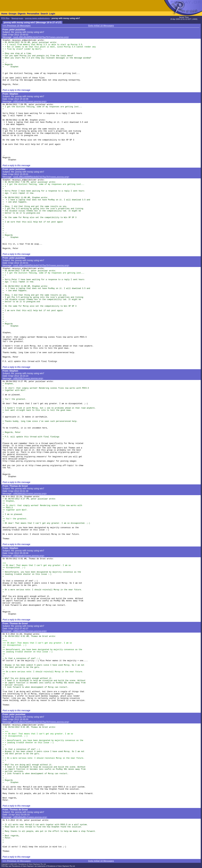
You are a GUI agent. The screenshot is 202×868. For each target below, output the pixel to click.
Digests (22, 14)
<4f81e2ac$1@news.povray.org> (30, 101)
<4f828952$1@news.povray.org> (30, 494)
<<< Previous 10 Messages (17, 26)
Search (44, 14)
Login (52, 14)
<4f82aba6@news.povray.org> (29, 556)
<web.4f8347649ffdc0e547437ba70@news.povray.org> (41, 722)
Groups (12, 14)
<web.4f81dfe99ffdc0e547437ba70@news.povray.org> (41, 37)
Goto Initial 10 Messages (101, 26)
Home (4, 14)
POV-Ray (5, 18)
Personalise (33, 14)
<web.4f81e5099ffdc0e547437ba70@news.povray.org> (41, 177)
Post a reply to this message (16, 90)
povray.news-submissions (37, 18)
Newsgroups (17, 18)
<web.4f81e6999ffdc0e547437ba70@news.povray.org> (41, 265)
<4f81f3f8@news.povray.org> (28, 378)
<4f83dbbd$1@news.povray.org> (30, 817)
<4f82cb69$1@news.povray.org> (30, 631)
